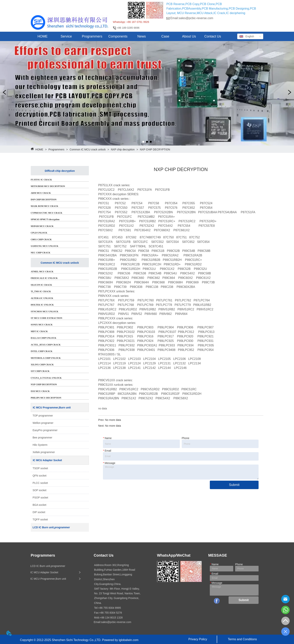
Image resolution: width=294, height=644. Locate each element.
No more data (113, 420)
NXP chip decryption (123, 149)
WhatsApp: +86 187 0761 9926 (131, 22)
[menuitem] (66, 36)
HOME (39, 149)
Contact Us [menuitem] (213, 36)
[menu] (128, 36)
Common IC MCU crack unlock (88, 149)
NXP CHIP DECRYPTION (155, 149)
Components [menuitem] (118, 36)
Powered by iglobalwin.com (120, 640)
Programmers (57, 149)
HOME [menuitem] (43, 36)
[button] (66, 36)
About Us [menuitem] (189, 36)
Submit (234, 485)
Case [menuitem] (165, 36)
